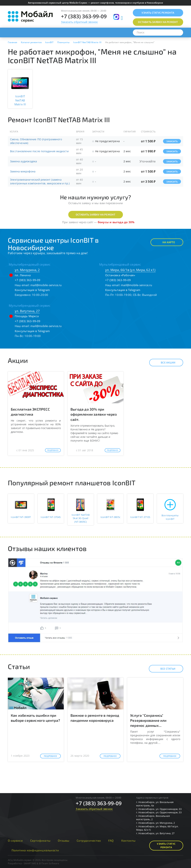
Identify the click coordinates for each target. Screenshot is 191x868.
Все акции (165, 363)
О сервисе (15, 840)
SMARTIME (30, 863)
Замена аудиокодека (24, 161)
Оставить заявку (158, 22)
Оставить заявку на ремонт (96, 215)
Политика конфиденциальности (35, 850)
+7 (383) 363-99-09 (84, 16)
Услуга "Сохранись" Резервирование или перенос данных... (148, 720)
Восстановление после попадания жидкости (39, 151)
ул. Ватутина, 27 (27, 311)
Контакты (128, 840)
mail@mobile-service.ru (46, 285)
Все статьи (165, 669)
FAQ (111, 840)
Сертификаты (40, 840)
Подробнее (53, 450)
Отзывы (64, 840)
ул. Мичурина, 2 (27, 270)
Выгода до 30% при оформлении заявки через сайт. (94, 414)
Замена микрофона (23, 171)
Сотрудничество (89, 840)
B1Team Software (49, 863)
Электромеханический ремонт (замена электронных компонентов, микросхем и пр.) (40, 181)
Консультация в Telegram (32, 290)
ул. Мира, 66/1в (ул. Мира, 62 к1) (130, 270)
